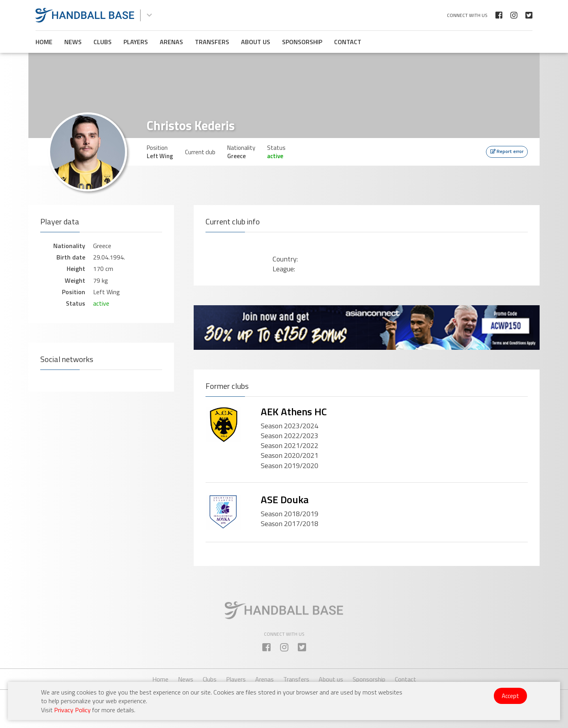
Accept (510, 696)
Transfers (212, 42)
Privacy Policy (72, 710)
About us (256, 42)
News (73, 42)
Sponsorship (302, 42)
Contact (348, 42)
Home (44, 42)
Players (136, 42)
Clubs (103, 42)
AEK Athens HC (294, 412)
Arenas (171, 42)
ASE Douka (285, 499)
